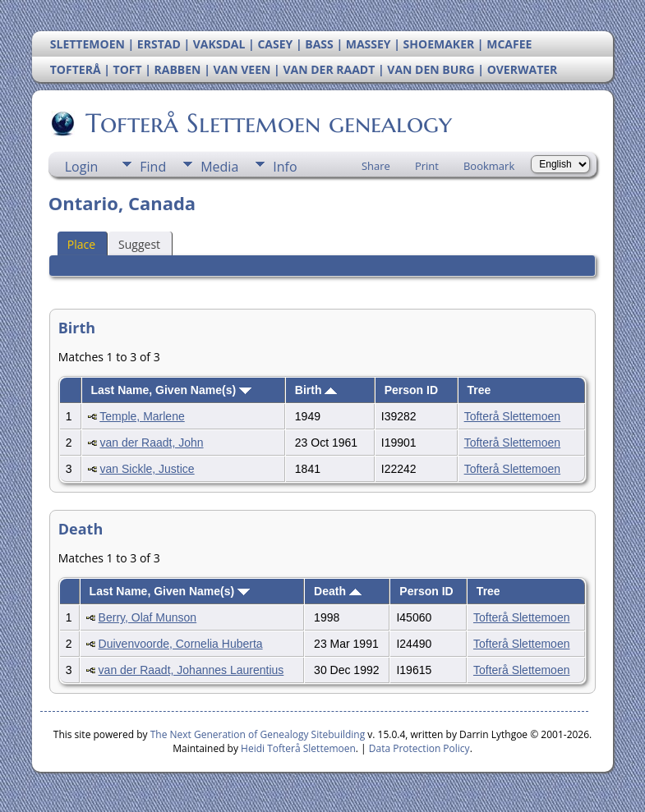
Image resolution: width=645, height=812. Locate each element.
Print (427, 166)
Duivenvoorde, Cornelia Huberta (181, 644)
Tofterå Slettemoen (513, 416)
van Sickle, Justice (147, 469)
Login (82, 167)
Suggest (139, 244)
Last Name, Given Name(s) (171, 390)
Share (376, 166)
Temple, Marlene (142, 416)
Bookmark (489, 166)
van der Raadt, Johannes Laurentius (191, 670)
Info (285, 167)
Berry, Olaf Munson (148, 617)
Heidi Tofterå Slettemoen (298, 748)
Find (153, 167)
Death (338, 591)
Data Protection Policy (419, 748)
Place (81, 244)
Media (219, 167)
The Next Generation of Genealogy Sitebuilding (258, 734)
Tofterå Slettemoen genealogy (267, 123)
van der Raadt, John (151, 443)
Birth (316, 390)
